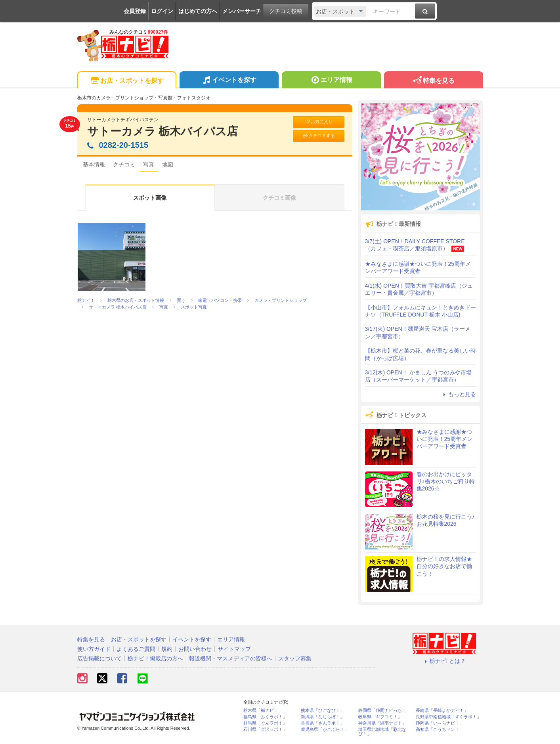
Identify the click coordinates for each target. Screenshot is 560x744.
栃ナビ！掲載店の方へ (155, 658)
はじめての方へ (198, 11)
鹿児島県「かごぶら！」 (325, 730)
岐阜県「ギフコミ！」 (380, 717)
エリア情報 (331, 81)
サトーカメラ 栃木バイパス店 (163, 131)
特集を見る (433, 81)
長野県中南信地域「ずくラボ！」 (448, 717)
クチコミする (318, 136)
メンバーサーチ (242, 11)
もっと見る (459, 394)
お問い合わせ (195, 649)
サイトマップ (234, 649)
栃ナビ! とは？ (444, 661)
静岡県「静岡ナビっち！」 (384, 711)
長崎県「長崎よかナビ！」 (442, 711)
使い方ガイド (94, 649)
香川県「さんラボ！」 (323, 723)
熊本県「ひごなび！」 (323, 711)
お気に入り (319, 122)
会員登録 (135, 11)
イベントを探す (229, 81)
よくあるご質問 (136, 649)
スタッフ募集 (295, 658)
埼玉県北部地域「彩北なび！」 (382, 732)
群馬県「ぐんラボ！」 (265, 723)
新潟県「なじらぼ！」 (323, 717)
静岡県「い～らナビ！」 (440, 723)
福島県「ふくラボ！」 (265, 717)
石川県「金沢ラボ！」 (265, 730)
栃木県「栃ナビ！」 (263, 711)
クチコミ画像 (279, 198)
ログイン (162, 11)
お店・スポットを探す (127, 81)
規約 (167, 649)
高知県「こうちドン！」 (440, 730)
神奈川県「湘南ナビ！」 (382, 723)
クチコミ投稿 (286, 11)
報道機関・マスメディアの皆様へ (231, 658)
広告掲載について (99, 658)
